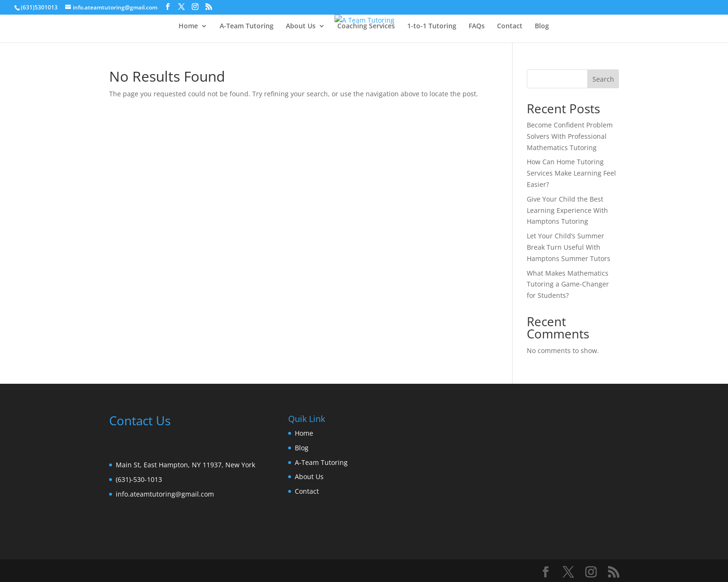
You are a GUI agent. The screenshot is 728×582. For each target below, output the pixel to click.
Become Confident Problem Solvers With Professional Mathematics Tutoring (570, 136)
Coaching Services (366, 26)
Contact (510, 26)
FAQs (477, 26)
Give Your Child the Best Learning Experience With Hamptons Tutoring (567, 210)
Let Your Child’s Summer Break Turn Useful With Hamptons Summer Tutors (569, 247)
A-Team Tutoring (247, 26)
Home (188, 26)
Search (603, 79)
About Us (301, 26)
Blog (542, 26)
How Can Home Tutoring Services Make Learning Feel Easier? (571, 173)
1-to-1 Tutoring (432, 26)
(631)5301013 (39, 7)
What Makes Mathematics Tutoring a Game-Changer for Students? (568, 284)
